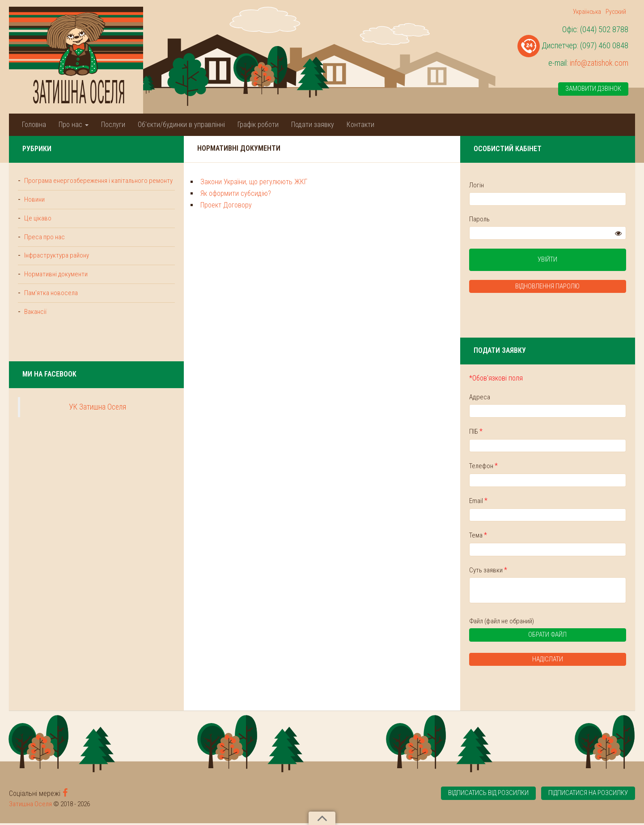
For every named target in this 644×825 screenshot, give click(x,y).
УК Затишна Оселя (77, 418)
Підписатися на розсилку (588, 795)
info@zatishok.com (599, 63)
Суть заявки (529, 571)
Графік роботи (258, 125)
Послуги (113, 125)
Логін (517, 185)
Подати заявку (313, 125)
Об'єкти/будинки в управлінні (181, 125)
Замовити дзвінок (593, 89)
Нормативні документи (55, 285)
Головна (34, 125)
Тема (519, 536)
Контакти (360, 125)
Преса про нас (44, 247)
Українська (587, 12)
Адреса (520, 398)
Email (519, 501)
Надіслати (568, 661)
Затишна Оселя (30, 806)
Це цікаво (37, 228)
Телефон (524, 467)
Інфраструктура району (56, 266)
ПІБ (517, 432)
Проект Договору (185, 205)
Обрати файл (552, 638)
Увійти (568, 260)
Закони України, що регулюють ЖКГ (213, 182)
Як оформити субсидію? (195, 193)
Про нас (74, 125)
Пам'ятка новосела (50, 304)
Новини (34, 209)
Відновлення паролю (568, 287)
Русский (616, 12)
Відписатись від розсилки (486, 795)
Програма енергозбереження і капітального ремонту (64, 185)
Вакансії (35, 322)
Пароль (520, 219)
